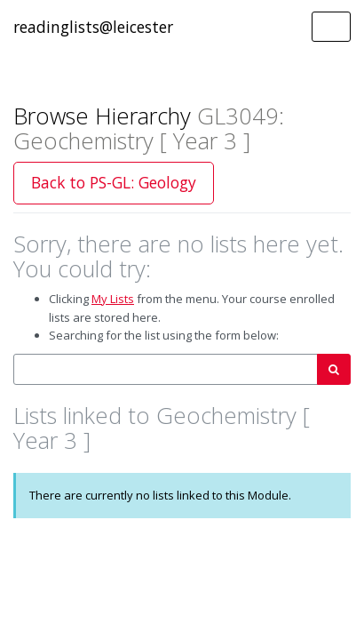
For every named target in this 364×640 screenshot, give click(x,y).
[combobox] (166, 369)
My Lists (113, 299)
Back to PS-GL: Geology (114, 182)
